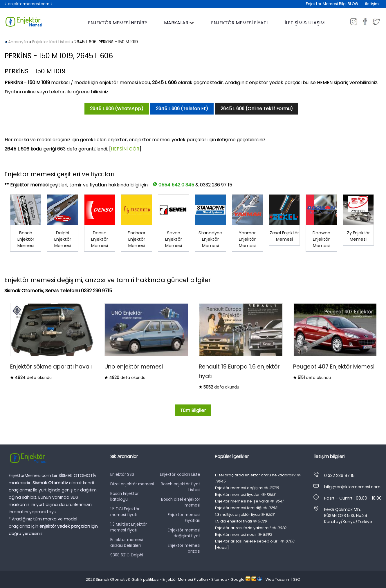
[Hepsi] (222, 548)
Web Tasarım (278, 579)
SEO (297, 579)
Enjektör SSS (122, 474)
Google (238, 579)
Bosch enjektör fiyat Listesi (181, 487)
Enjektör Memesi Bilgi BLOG (332, 4)
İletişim (372, 4)
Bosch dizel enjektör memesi (181, 502)
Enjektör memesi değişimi (247, 488)
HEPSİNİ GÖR (125, 149)
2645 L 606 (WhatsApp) (117, 109)
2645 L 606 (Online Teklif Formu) (257, 109)
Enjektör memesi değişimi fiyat (184, 533)
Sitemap (219, 579)
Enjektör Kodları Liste (180, 474)
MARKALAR (179, 23)
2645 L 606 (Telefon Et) (182, 109)
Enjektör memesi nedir (243, 535)
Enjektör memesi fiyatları (245, 494)
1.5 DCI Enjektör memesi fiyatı (125, 512)
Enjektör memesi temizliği (246, 508)
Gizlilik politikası (145, 579)
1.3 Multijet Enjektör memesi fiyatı (129, 527)
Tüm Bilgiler (193, 410)
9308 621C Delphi (127, 555)
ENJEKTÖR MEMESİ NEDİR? (117, 23)
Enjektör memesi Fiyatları (184, 518)
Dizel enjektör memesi (132, 484)
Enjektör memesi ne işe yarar (249, 501)
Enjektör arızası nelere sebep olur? (255, 541)
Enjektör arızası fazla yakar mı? (251, 528)
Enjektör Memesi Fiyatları (185, 579)
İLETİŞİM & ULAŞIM (305, 23)
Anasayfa (18, 42)
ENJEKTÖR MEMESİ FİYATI (239, 23)
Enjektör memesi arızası (184, 548)
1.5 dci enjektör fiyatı (241, 521)
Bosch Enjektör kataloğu (125, 497)
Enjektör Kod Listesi (51, 42)
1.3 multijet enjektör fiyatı (245, 514)
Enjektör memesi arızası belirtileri (127, 543)
